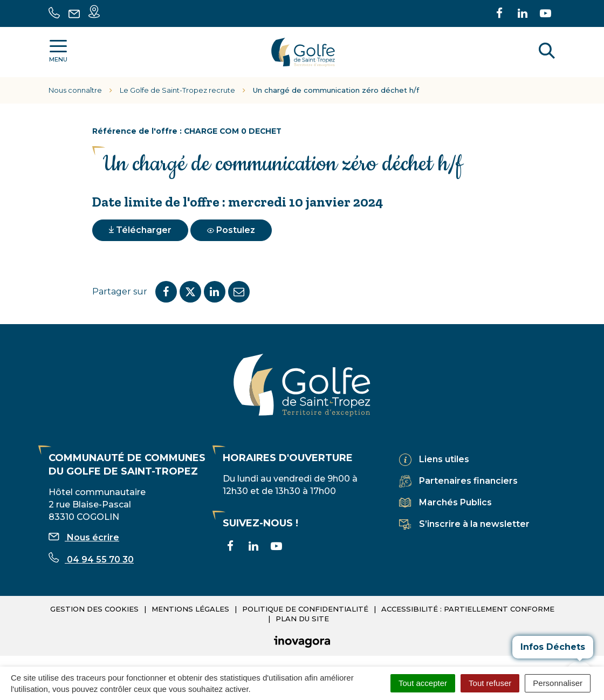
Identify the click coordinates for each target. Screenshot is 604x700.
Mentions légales (190, 609)
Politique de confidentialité (305, 609)
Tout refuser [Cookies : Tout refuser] (490, 683)
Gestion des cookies (94, 609)
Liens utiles (444, 459)
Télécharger (140, 230)
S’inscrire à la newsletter (474, 524)
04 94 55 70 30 (91, 560)
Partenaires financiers (468, 481)
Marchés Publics (455, 502)
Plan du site (302, 619)
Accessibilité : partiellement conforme (468, 609)
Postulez (231, 230)
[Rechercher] (547, 52)
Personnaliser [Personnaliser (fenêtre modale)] (558, 683)
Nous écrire (84, 537)
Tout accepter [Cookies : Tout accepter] (423, 683)
